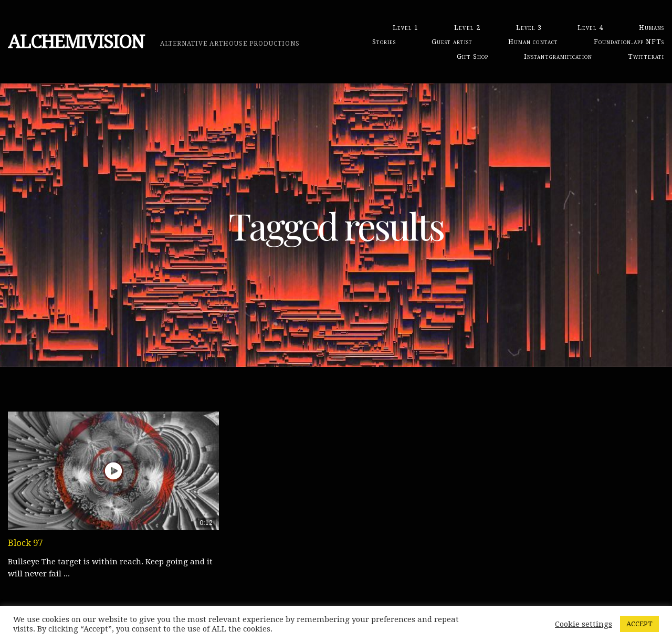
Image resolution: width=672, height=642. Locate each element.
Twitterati (646, 56)
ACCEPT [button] (639, 624)
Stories (384, 42)
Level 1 (406, 28)
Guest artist (452, 42)
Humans (652, 28)
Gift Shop (472, 56)
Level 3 (529, 28)
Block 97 (25, 543)
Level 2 (467, 28)
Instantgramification (558, 56)
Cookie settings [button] (584, 624)
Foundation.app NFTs (629, 42)
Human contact (533, 42)
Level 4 (590, 28)
